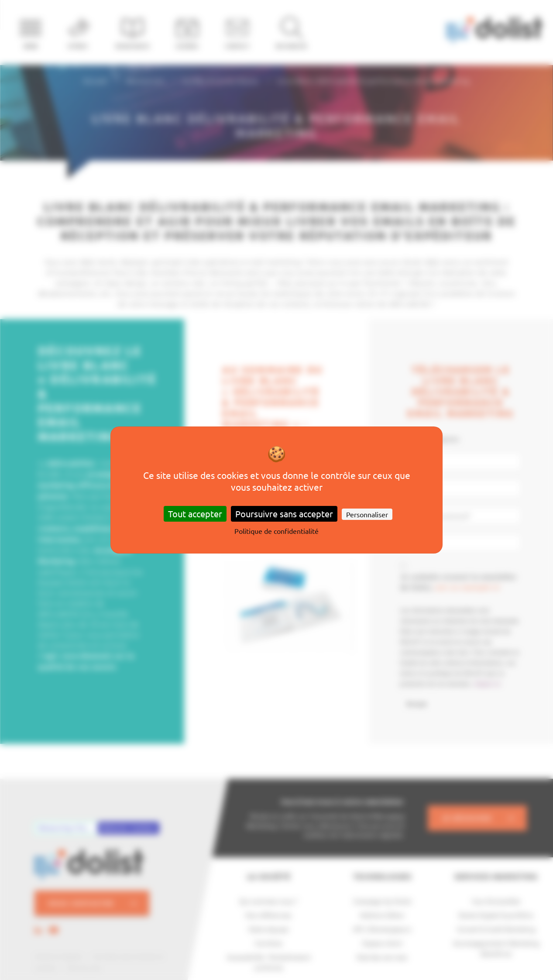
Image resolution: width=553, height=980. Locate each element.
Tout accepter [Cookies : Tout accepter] (195, 514)
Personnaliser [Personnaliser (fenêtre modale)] (367, 514)
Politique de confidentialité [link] (276, 531)
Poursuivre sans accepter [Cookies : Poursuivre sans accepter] (284, 514)
